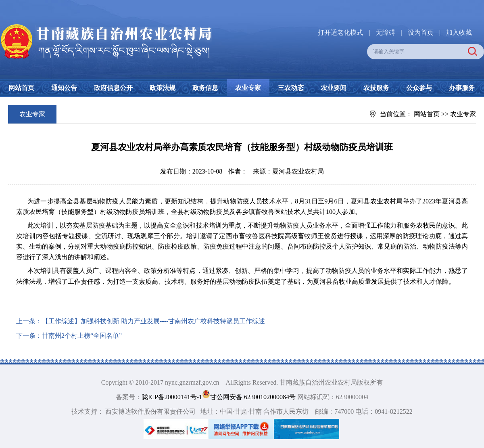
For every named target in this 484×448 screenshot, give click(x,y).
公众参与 (419, 88)
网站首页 (21, 88)
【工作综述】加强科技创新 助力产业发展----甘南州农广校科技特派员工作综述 (153, 321)
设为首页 (421, 32)
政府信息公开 (113, 88)
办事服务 (462, 88)
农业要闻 (334, 88)
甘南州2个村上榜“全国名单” (82, 336)
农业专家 (248, 88)
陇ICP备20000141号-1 (172, 397)
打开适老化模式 (340, 32)
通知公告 (64, 88)
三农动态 (291, 88)
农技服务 (376, 88)
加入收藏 (459, 32)
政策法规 (163, 88)
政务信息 (205, 88)
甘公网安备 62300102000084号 (250, 397)
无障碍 (386, 32)
